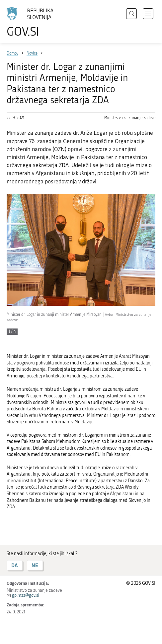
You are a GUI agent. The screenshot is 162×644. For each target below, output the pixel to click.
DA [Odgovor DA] (15, 565)
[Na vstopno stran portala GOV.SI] (33, 22)
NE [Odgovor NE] (35, 565)
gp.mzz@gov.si (26, 595)
